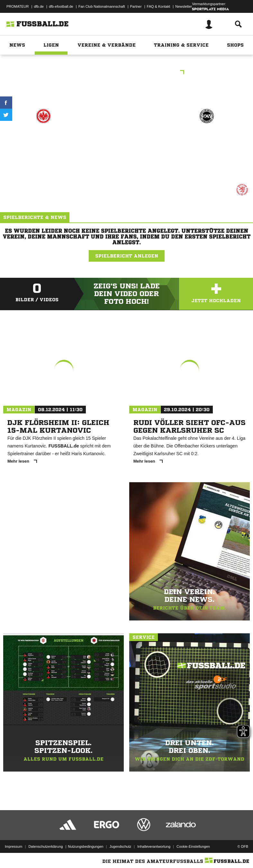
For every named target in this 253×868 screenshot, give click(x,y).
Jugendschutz (120, 846)
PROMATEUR (18, 6)
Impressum (14, 846)
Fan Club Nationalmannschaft (102, 6)
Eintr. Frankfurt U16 (44, 143)
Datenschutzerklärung (45, 846)
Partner (136, 6)
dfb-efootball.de (61, 6)
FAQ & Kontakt (159, 6)
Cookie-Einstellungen (193, 846)
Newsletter (184, 6)
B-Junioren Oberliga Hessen (126, 73)
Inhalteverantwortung (154, 846)
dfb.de (39, 6)
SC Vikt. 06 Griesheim (207, 143)
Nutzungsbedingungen (86, 846)
